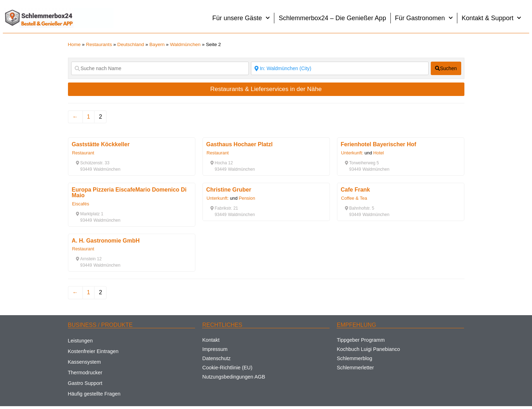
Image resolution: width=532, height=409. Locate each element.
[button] (93, 163)
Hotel (379, 153)
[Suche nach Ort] (340, 68)
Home (74, 44)
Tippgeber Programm (361, 340)
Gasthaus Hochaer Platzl (240, 144)
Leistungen (80, 341)
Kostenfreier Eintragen (93, 351)
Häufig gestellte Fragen (94, 394)
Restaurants (99, 44)
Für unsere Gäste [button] (241, 18)
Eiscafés (81, 204)
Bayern (157, 44)
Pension (247, 198)
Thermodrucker (85, 373)
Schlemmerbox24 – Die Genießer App (332, 18)
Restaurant (83, 153)
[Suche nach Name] (160, 68)
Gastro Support (85, 383)
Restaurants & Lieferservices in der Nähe (266, 89)
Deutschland (131, 44)
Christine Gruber (229, 190)
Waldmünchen (185, 44)
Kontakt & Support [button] (491, 18)
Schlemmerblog (354, 358)
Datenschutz (216, 358)
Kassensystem (85, 362)
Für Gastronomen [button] (424, 18)
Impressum (215, 349)
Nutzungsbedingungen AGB (234, 377)
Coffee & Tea (354, 198)
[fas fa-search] (446, 68)
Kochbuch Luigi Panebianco (368, 349)
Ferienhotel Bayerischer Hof (379, 144)
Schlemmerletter (355, 368)
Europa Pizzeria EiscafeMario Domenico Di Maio (129, 192)
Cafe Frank (356, 190)
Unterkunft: (352, 153)
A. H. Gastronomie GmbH (106, 241)
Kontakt (211, 340)
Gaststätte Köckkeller (101, 144)
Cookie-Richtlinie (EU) (227, 368)
